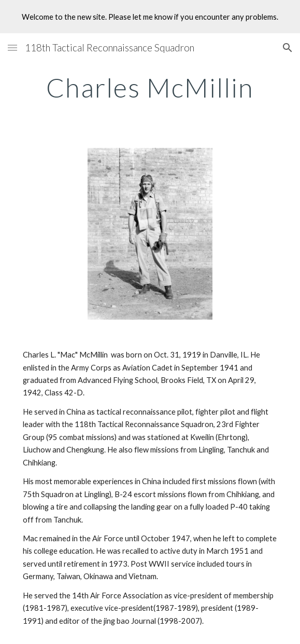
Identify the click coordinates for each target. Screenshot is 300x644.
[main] (150, 88)
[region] (150, 17)
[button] (12, 47)
